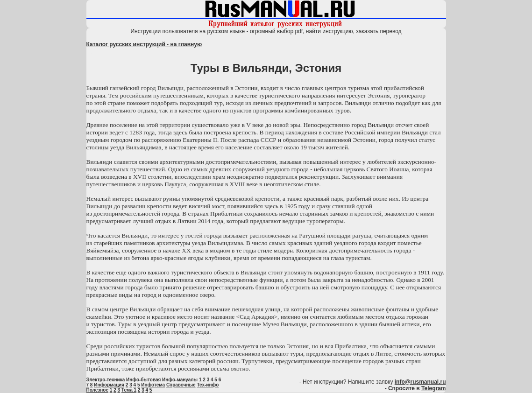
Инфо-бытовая (143, 380)
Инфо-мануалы (180, 380)
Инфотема (153, 385)
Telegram (433, 388)
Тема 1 (129, 390)
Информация (109, 385)
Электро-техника (106, 380)
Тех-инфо (208, 385)
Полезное (98, 390)
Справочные (181, 385)
